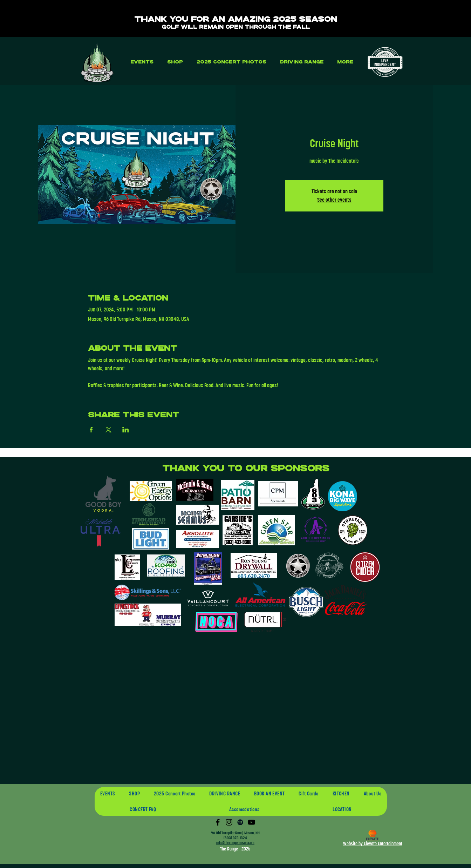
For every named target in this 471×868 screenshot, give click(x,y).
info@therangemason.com (235, 843)
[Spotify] (240, 822)
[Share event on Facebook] (91, 430)
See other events (334, 200)
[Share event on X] (108, 430)
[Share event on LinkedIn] (126, 430)
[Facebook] (218, 822)
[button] (142, 62)
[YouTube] (251, 822)
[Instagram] (229, 822)
